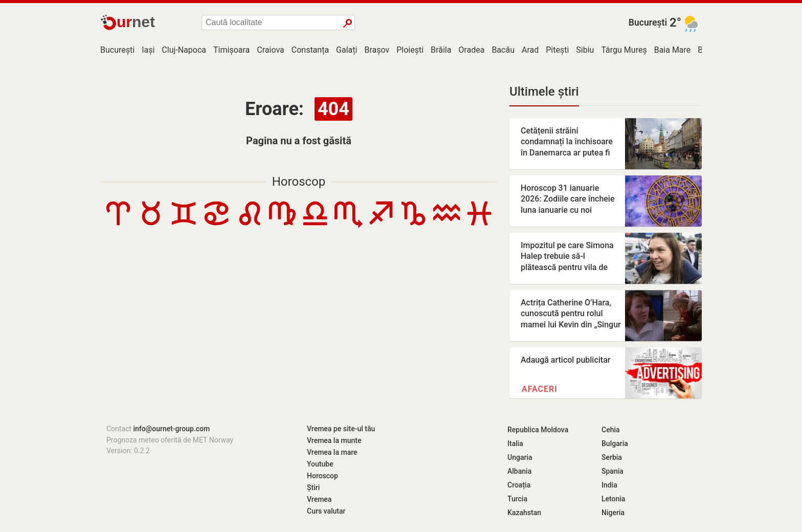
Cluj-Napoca (184, 50)
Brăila (441, 50)
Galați (347, 50)
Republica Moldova (538, 430)
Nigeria (613, 513)
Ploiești (410, 50)
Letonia (613, 499)
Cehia (611, 430)
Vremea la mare (332, 452)
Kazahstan (524, 513)
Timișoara (231, 50)
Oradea (471, 50)
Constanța (310, 50)
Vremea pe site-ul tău (341, 429)
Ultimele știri (544, 92)
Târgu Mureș (624, 50)
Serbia (612, 457)
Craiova (270, 50)
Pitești (557, 50)
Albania (519, 471)
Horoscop (299, 182)
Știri (313, 487)
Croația (519, 485)
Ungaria (520, 457)
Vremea (319, 499)
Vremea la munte (334, 440)
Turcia (517, 499)
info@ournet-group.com (171, 429)
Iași (148, 50)
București (648, 23)
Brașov (377, 50)
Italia (515, 444)
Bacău (503, 50)
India (609, 485)
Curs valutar (326, 511)
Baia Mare (673, 50)
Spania (612, 471)
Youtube (320, 464)
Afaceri (540, 389)
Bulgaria (615, 444)
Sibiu (585, 50)
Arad (530, 50)
